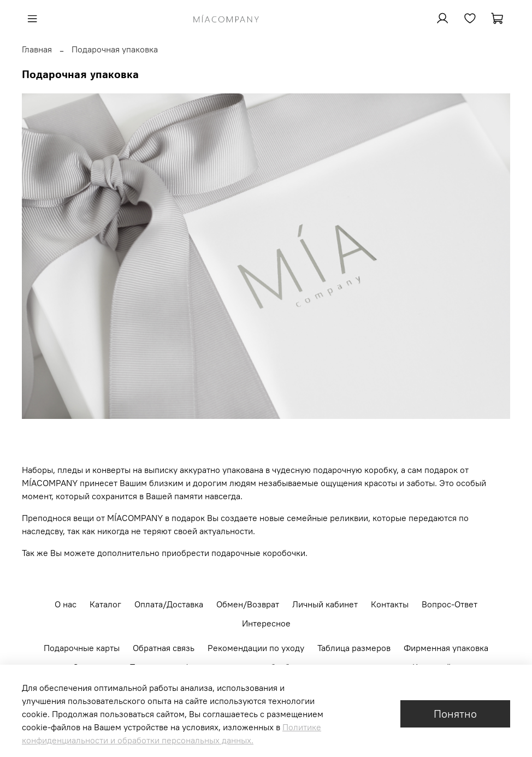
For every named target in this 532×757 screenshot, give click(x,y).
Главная (37, 49)
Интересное (266, 623)
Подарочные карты (82, 648)
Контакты (390, 604)
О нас (66, 604)
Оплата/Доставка (169, 604)
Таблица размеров (354, 648)
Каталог (105, 604)
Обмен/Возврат (248, 604)
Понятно (455, 714)
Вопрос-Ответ (450, 604)
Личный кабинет (325, 604)
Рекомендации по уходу (256, 648)
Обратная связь (164, 648)
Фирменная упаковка (446, 648)
